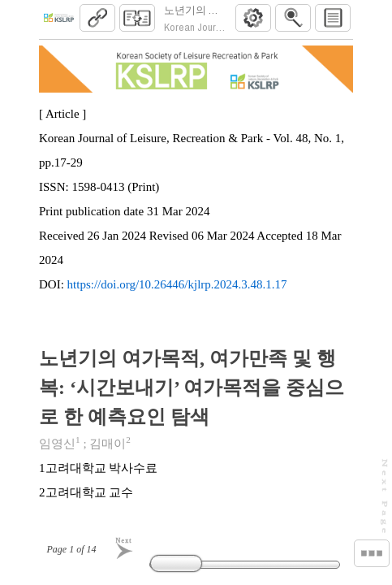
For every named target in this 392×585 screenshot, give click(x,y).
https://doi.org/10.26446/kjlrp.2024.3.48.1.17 (177, 291)
